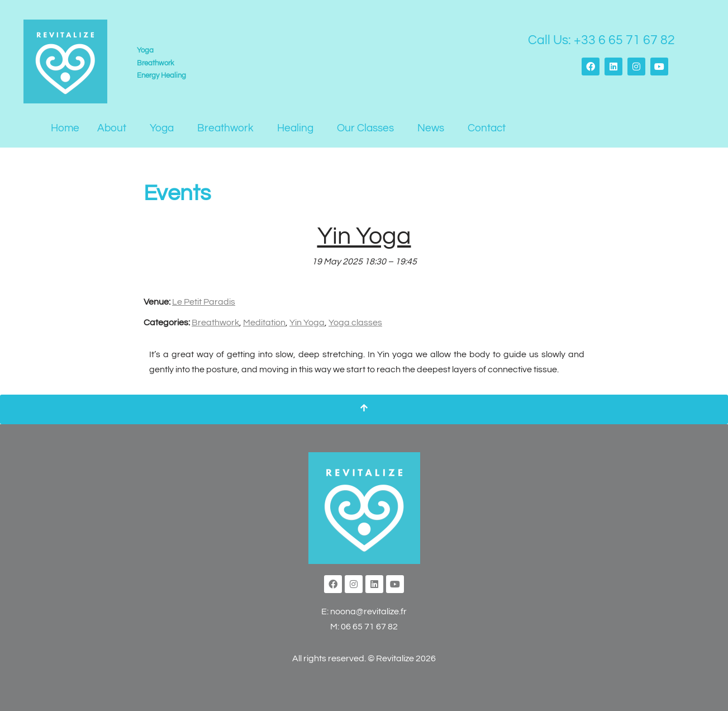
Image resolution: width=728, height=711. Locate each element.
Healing (295, 128)
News (431, 128)
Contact (487, 128)
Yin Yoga (307, 323)
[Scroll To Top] (364, 409)
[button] (115, 128)
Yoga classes (355, 323)
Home (65, 128)
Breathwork (225, 128)
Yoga (162, 128)
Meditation (264, 323)
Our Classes (365, 128)
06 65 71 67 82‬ (369, 627)
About (112, 128)
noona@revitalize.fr (368, 612)
